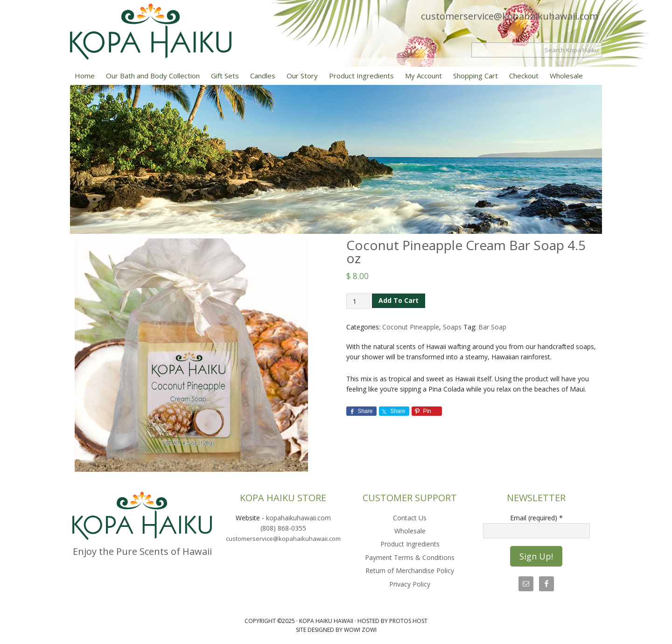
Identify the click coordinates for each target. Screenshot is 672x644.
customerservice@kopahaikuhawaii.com (510, 16)
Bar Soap (492, 327)
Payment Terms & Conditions (410, 557)
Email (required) (536, 518)
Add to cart (399, 300)
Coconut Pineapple (411, 327)
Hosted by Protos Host (392, 621)
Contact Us (410, 518)
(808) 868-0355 (283, 528)
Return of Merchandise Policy (410, 570)
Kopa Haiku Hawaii (168, 32)
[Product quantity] (358, 301)
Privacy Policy (410, 584)
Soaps (452, 327)
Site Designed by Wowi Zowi (336, 630)
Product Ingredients (410, 544)
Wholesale (410, 531)
